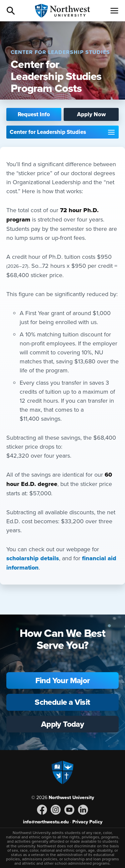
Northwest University (71, 797)
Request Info (34, 114)
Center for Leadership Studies (48, 132)
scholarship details (33, 558)
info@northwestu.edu (46, 822)
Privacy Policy (87, 822)
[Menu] (114, 11)
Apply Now (91, 114)
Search (11, 11)
